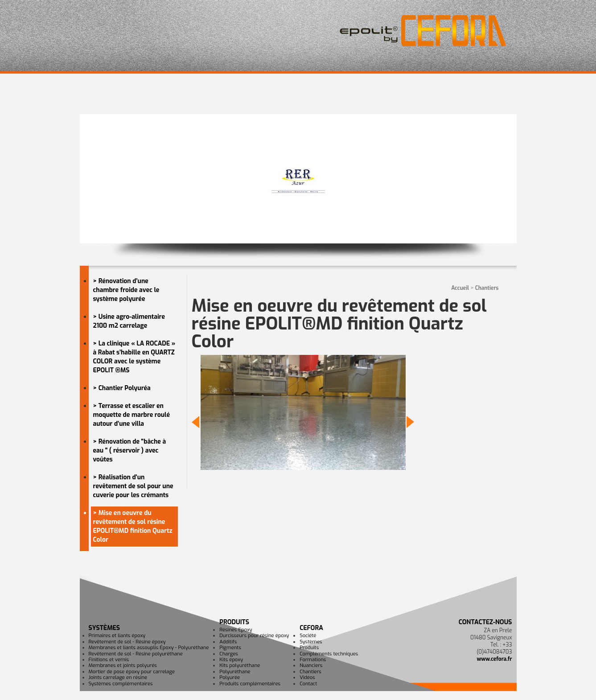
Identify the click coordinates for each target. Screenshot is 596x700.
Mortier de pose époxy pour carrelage (132, 672)
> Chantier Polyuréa (122, 388)
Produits (234, 622)
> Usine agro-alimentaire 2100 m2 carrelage (129, 321)
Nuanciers (311, 665)
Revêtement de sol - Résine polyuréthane (136, 654)
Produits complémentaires (250, 684)
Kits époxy (231, 660)
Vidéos (307, 677)
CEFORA (311, 628)
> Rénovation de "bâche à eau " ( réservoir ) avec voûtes (130, 451)
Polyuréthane (235, 672)
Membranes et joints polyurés (123, 665)
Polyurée (230, 677)
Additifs (228, 642)
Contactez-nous (485, 622)
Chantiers (487, 288)
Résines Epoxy (236, 630)
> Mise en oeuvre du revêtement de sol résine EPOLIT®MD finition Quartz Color (133, 526)
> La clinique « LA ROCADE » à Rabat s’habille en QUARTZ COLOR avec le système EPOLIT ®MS (134, 357)
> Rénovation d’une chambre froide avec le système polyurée (126, 290)
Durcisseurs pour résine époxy (254, 636)
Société (308, 636)
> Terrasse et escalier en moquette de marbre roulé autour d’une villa (132, 415)
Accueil (460, 288)
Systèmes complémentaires (121, 684)
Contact (308, 684)
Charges (229, 654)
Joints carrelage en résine (118, 677)
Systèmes (104, 628)
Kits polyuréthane (240, 665)
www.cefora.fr (494, 659)
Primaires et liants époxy (117, 636)
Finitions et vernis (109, 660)
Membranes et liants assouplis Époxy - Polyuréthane (149, 648)
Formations (313, 660)
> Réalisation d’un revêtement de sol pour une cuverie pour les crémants (133, 486)
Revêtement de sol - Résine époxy (127, 642)
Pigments (230, 648)
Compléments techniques (329, 654)
